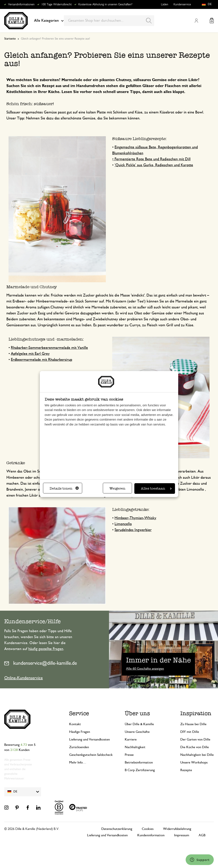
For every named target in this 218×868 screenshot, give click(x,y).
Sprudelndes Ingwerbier (133, 530)
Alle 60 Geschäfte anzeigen (145, 669)
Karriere (131, 739)
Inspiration (196, 713)
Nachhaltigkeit (135, 747)
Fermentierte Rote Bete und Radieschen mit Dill (153, 159)
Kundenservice (182, 4)
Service (79, 713)
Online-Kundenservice (24, 678)
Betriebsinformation (139, 762)
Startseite (10, 39)
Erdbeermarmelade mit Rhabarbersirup (42, 360)
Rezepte (186, 770)
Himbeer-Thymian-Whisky (135, 518)
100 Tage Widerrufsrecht (56, 4)
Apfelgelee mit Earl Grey (30, 354)
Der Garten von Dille (195, 739)
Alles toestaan (156, 488)
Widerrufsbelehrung (177, 829)
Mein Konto (196, 21)
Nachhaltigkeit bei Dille (197, 755)
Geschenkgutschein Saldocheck (91, 755)
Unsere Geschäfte (137, 732)
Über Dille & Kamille (139, 724)
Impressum (182, 835)
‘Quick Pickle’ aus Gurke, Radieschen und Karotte (154, 165)
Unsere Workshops (194, 762)
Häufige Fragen (80, 732)
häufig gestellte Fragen (46, 649)
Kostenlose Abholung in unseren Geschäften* (105, 4)
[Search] (149, 21)
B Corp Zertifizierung (140, 770)
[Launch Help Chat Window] (200, 860)
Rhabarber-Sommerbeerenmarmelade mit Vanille (49, 348)
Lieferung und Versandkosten (90, 739)
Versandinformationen (21, 4)
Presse (129, 755)
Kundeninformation (151, 835)
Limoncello (123, 524)
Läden (165, 4)
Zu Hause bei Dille (193, 724)
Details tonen (64, 488)
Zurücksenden (79, 747)
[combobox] (109, 21)
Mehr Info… (78, 762)
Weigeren (117, 488)
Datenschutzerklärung (117, 829)
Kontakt (75, 724)
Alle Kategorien (49, 21)
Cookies (148, 829)
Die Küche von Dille (195, 747)
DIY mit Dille (190, 732)
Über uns (137, 713)
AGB (202, 835)
